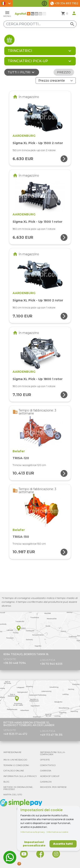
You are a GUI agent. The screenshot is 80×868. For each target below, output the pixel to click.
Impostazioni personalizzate (34, 844)
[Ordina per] (56, 81)
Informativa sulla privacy (33, 832)
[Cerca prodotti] (40, 24)
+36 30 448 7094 (15, 663)
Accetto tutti (63, 844)
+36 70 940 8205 (51, 664)
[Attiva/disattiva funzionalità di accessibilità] (44, 3)
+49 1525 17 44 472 (15, 734)
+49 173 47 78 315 (51, 735)
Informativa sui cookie (57, 832)
